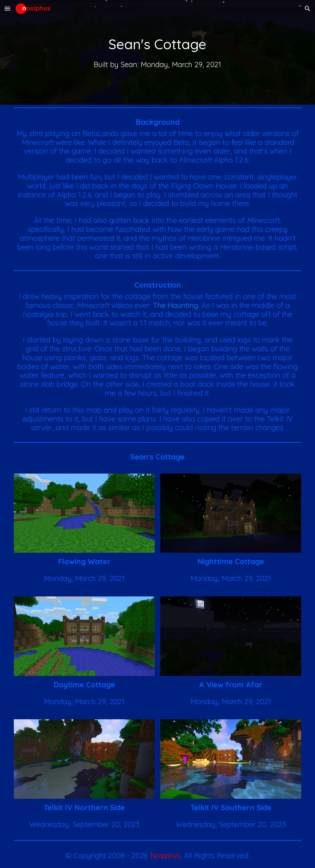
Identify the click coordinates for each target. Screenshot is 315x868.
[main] (158, 44)
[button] (7, 8)
